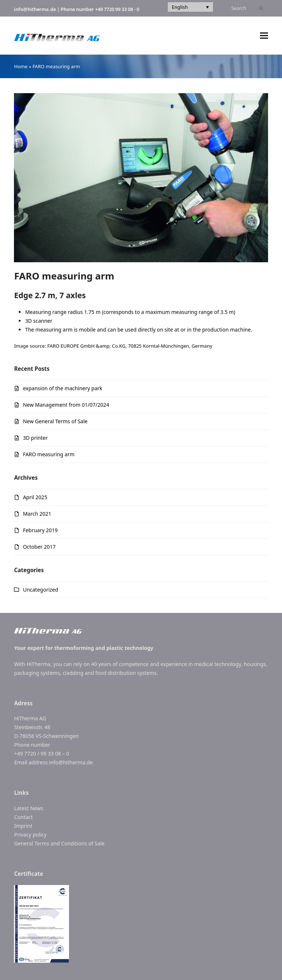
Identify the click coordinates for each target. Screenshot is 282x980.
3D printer (35, 438)
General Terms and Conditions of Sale (59, 843)
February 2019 (40, 530)
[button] (264, 36)
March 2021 (37, 514)
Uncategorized (40, 590)
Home (21, 66)
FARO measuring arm (48, 454)
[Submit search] (261, 8)
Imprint (23, 826)
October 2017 (39, 547)
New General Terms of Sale (55, 421)
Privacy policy (30, 835)
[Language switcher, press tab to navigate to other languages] (190, 7)
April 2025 (35, 497)
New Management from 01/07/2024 (66, 405)
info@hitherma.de (35, 9)
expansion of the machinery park (62, 388)
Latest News (29, 808)
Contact (23, 817)
